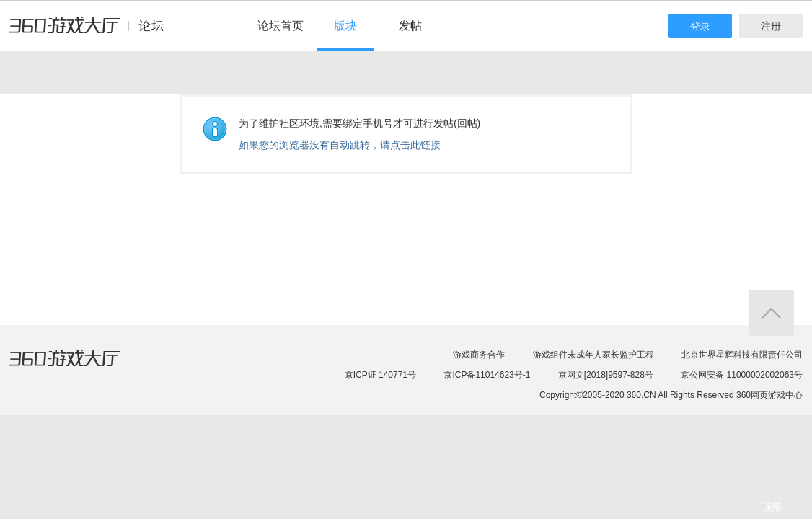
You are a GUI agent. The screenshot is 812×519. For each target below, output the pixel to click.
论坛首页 (281, 26)
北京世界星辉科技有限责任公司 (742, 355)
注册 (771, 26)
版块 (345, 26)
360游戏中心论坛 (93, 32)
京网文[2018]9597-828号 (606, 375)
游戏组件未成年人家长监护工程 (593, 355)
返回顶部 (771, 313)
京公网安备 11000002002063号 (742, 375)
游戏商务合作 (479, 355)
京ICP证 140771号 (380, 375)
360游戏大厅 (79, 367)
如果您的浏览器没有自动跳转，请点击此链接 (340, 145)
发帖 (410, 26)
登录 (700, 26)
